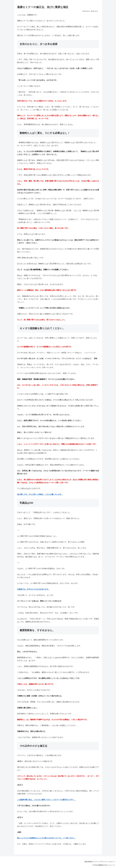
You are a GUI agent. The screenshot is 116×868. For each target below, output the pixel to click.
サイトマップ (93, 862)
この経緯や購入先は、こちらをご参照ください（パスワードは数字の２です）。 (47, 800)
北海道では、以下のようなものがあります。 (34, 589)
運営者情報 (83, 862)
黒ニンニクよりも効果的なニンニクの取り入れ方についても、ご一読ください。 (47, 838)
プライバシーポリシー (107, 862)
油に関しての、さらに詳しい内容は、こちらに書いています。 (40, 494)
